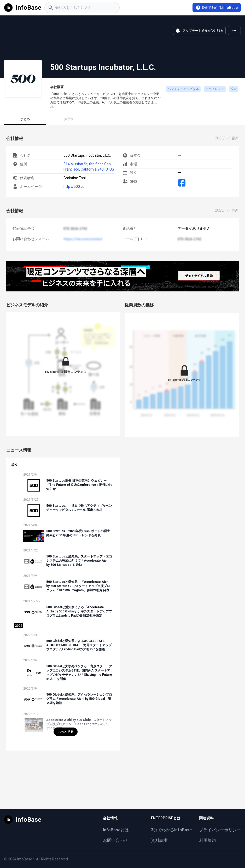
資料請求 (159, 840)
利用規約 (207, 840)
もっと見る (66, 732)
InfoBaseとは (116, 830)
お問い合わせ (115, 840)
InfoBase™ (26, 859)
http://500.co (74, 187)
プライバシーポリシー (220, 830)
